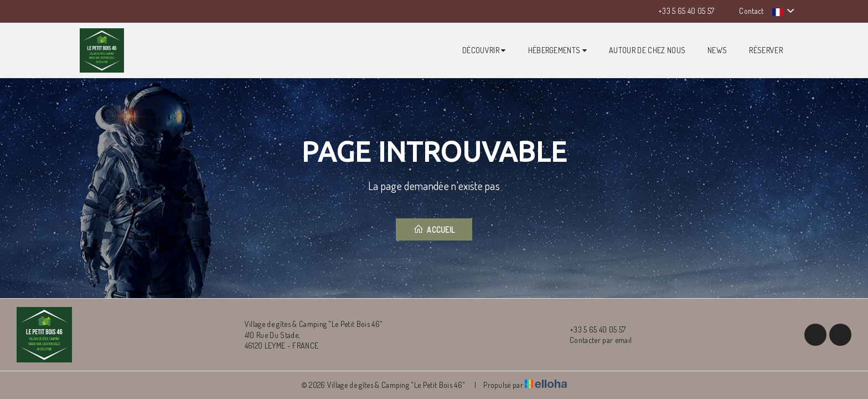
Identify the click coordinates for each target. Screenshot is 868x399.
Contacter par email (594, 340)
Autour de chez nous (647, 50)
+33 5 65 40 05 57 (591, 330)
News (717, 50)
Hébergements (558, 50)
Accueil (434, 229)
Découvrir (484, 50)
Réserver (766, 50)
